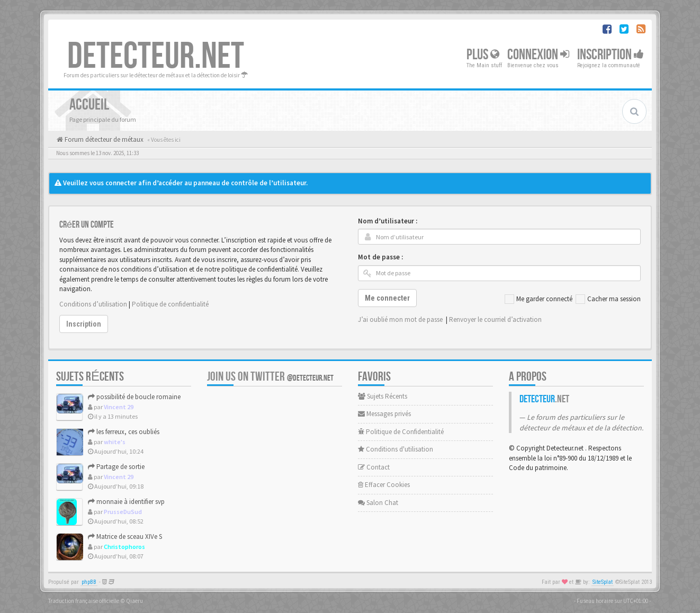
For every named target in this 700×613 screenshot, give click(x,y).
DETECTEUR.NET (156, 57)
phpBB (89, 582)
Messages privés (384, 414)
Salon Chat (378, 503)
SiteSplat (603, 582)
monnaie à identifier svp (126, 502)
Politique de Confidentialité (401, 432)
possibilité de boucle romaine (134, 397)
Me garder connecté (539, 299)
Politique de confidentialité (170, 304)
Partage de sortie (116, 467)
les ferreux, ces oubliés (124, 432)
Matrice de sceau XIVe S (125, 537)
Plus (483, 55)
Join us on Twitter (270, 377)
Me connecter (387, 298)
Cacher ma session (608, 299)
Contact (374, 467)
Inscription (611, 55)
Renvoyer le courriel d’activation (495, 319)
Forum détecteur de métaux (103, 139)
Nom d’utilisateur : (388, 221)
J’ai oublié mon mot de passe (400, 319)
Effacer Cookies (384, 485)
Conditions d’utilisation (93, 304)
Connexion (538, 55)
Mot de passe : (380, 257)
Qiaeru (134, 601)
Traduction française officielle (84, 601)
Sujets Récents (383, 396)
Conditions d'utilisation (396, 449)
